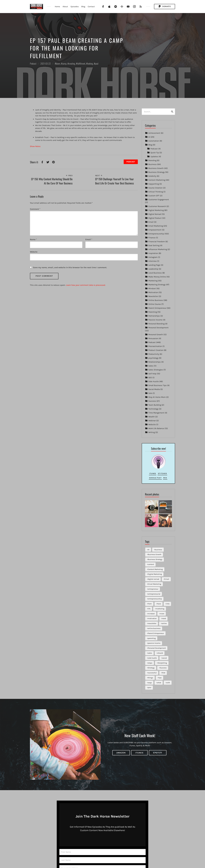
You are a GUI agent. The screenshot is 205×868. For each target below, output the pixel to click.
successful (152, 673)
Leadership (153, 269)
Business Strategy (156, 172)
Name (33, 239)
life (149, 609)
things (150, 678)
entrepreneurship (155, 599)
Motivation (153, 292)
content (151, 564)
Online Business (156, 300)
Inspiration (153, 253)
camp (64, 64)
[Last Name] (102, 860)
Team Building (155, 405)
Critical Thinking (156, 192)
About (65, 7)
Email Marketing (156, 226)
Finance (152, 238)
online (164, 623)
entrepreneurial (154, 594)
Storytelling (162, 663)
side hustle (152, 658)
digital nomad (153, 579)
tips (160, 678)
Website (152, 424)
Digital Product (155, 218)
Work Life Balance (156, 428)
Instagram (153, 257)
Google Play (155, 478)
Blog (83, 7)
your (150, 687)
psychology (153, 358)
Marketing (153, 281)
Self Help (152, 374)
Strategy (151, 668)
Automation (154, 141)
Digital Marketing (156, 210)
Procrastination (155, 346)
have (159, 604)
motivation (152, 618)
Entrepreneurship (156, 234)
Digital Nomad (155, 214)
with (168, 683)
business (158, 550)
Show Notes (35, 146)
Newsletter (153, 296)
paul (97, 64)
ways (150, 683)
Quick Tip (155, 153)
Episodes (75, 7)
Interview (153, 261)
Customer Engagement (159, 200)
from (150, 604)
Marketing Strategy (157, 285)
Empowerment (155, 230)
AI (149, 137)
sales (150, 653)
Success (152, 401)
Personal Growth (156, 334)
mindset (151, 614)
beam (58, 64)
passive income (154, 643)
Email (89, 239)
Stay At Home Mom (157, 397)
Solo (150, 393)
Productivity (154, 354)
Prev (69, 176)
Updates (154, 156)
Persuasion (153, 338)
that (164, 673)
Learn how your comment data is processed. (86, 285)
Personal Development (158, 328)
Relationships (155, 362)
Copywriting (154, 184)
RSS (165, 478)
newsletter (152, 623)
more (162, 614)
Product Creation (156, 350)
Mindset (152, 288)
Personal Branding (156, 324)
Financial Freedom (157, 242)
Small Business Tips (157, 385)
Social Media (154, 389)
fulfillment (81, 64)
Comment (35, 209)
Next (99, 176)
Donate (165, 6)
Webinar (152, 421)
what (159, 683)
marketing (160, 609)
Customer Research (157, 206)
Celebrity (152, 176)
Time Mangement (156, 413)
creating (72, 64)
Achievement (154, 133)
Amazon (121, 753)
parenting (152, 638)
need (164, 618)
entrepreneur (153, 589)
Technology (153, 409)
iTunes (153, 473)
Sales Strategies (156, 370)
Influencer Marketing (158, 249)
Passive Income (155, 320)
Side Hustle (154, 381)
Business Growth (156, 168)
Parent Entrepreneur (157, 308)
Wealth (152, 417)
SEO (150, 378)
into (168, 604)
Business (153, 164)
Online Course (155, 304)
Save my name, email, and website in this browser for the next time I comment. (70, 267)
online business (154, 628)
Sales (151, 366)
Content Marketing (157, 180)
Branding (152, 160)
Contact (91, 7)
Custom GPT (154, 196)
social (164, 658)
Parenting (153, 312)
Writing (152, 432)
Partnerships (154, 316)
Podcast (33, 64)
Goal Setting (154, 245)
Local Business (155, 273)
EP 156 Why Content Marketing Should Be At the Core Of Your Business (52, 181)
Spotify (158, 753)
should (160, 653)
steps (150, 663)
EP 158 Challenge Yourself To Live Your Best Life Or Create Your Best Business (115, 181)
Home (57, 7)
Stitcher (162, 473)
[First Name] (102, 852)
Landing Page (154, 265)
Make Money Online (157, 277)
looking (90, 64)
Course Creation (155, 188)
